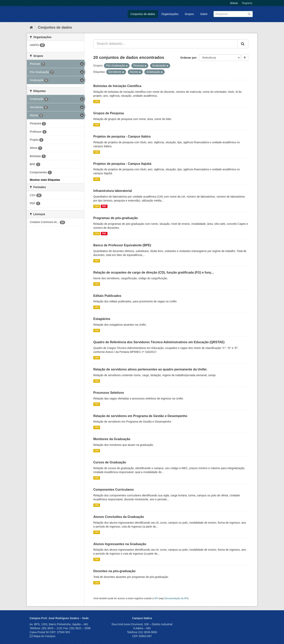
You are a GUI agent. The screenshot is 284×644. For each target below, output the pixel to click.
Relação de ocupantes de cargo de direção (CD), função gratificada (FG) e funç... (154, 272)
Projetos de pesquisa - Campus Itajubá (122, 164)
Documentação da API (176, 598)
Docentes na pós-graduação (114, 571)
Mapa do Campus (44, 636)
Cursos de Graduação (110, 462)
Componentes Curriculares (114, 490)
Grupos (189, 14)
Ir (245, 57)
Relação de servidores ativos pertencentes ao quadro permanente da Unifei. (150, 369)
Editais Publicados (107, 296)
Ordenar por (188, 58)
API (156, 598)
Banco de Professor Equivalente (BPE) (122, 245)
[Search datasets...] (166, 44)
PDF (104, 206)
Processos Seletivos (109, 393)
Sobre (204, 14)
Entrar (234, 3)
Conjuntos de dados (143, 14)
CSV (97, 101)
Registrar (247, 3)
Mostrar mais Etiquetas (45, 180)
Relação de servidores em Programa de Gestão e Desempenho (140, 416)
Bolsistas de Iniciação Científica (117, 86)
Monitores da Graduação (112, 439)
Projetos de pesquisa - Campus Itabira (122, 136)
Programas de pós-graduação (116, 218)
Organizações (170, 14)
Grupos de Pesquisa (109, 113)
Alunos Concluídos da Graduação (119, 517)
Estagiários (102, 319)
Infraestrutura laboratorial (113, 191)
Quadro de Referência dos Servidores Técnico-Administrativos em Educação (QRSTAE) (159, 342)
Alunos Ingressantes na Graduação (120, 544)
